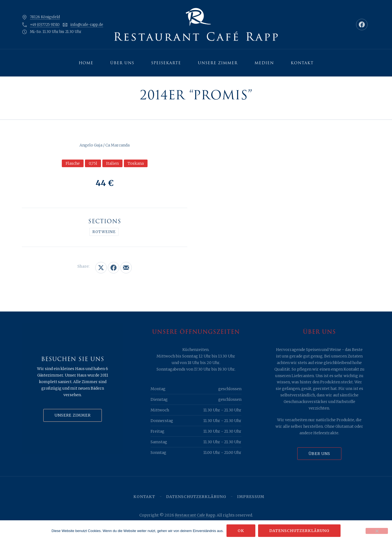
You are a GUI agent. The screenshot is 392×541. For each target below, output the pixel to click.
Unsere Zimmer (218, 63)
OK (241, 531)
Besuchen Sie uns (73, 359)
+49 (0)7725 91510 (45, 25)
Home (86, 63)
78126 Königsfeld (45, 17)
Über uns (122, 63)
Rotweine (104, 232)
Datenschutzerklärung (196, 497)
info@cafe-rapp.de (87, 25)
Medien (264, 63)
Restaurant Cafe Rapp (195, 515)
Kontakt (302, 63)
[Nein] (377, 531)
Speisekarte (166, 63)
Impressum (251, 497)
